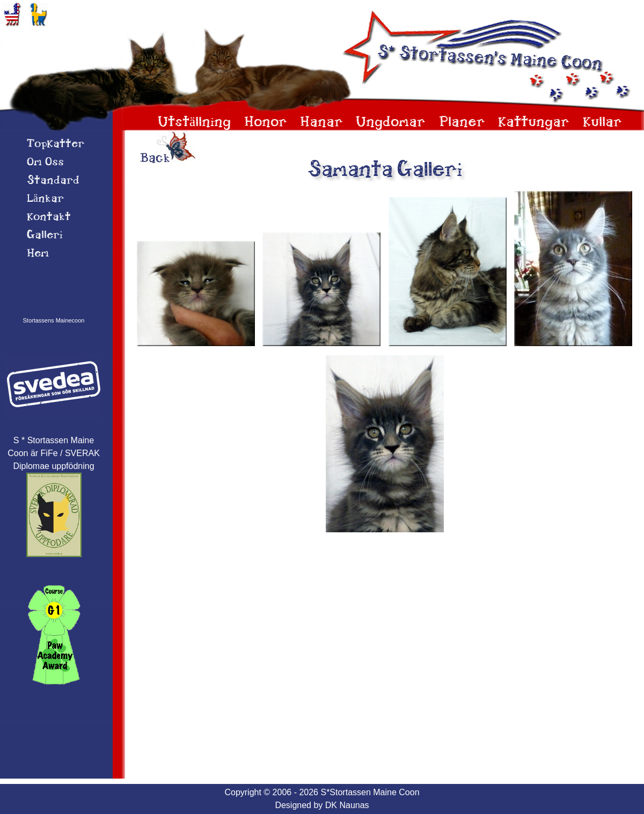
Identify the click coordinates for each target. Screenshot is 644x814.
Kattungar (534, 123)
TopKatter (56, 144)
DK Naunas (347, 805)
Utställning (194, 123)
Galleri (45, 236)
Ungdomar (391, 123)
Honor (266, 123)
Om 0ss (45, 163)
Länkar (45, 199)
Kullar (602, 123)
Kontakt (49, 217)
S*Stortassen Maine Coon (370, 792)
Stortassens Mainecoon (54, 320)
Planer (462, 123)
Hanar (321, 123)
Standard (53, 181)
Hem (38, 254)
